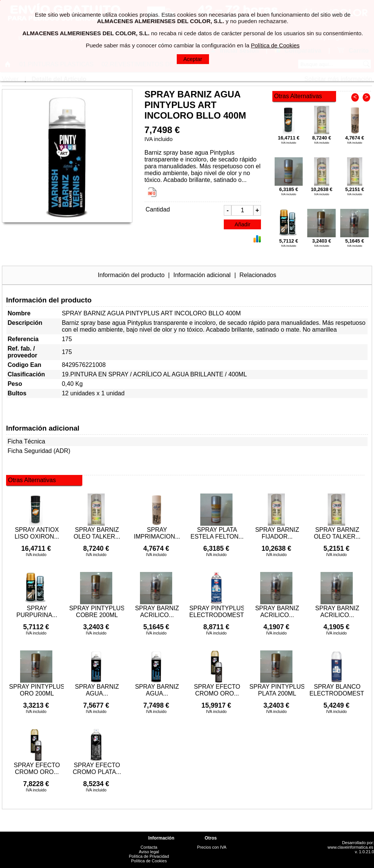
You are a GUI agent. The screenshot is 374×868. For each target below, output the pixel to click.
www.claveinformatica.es (350, 847)
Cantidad (158, 209)
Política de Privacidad (149, 856)
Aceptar (193, 59)
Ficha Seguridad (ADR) (39, 451)
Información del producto (131, 275)
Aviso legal (149, 852)
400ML (238, 374)
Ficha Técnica (26, 441)
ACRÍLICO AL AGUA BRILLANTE (178, 374)
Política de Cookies (149, 861)
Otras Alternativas (298, 96)
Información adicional (202, 275)
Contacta (149, 847)
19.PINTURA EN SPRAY (95, 374)
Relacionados (258, 275)
